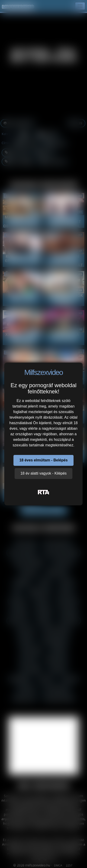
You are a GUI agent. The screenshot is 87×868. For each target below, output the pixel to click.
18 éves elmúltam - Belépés (43, 460)
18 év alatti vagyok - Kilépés (43, 473)
